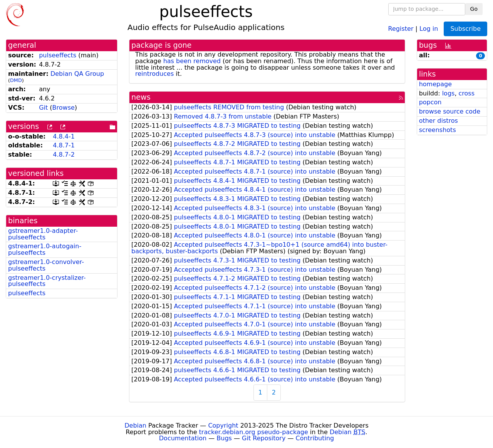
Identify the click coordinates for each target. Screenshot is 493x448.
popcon (430, 102)
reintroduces (154, 74)
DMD (16, 80)
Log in (429, 28)
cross (467, 93)
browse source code (450, 111)
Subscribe (465, 29)
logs (449, 93)
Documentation (183, 438)
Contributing (315, 438)
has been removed (192, 61)
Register (401, 28)
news (141, 97)
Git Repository (264, 438)
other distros (439, 121)
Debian (135, 425)
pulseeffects (58, 55)
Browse (64, 108)
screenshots (438, 130)
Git (43, 108)
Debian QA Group (77, 74)
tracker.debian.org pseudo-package (254, 432)
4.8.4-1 (64, 136)
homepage (435, 84)
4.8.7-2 (64, 155)
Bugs (224, 438)
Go (474, 9)
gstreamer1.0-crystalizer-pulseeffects (47, 281)
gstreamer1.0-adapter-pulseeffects (43, 234)
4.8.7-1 (64, 145)
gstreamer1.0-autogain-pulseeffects (45, 249)
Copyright (223, 425)
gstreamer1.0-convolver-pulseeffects (46, 265)
